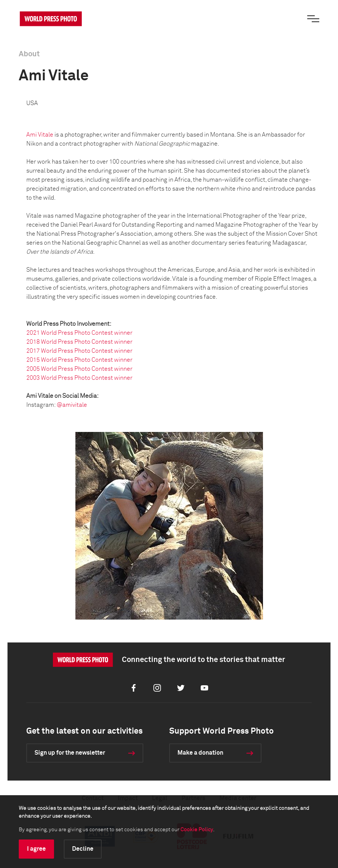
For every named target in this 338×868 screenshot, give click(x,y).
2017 (34, 351)
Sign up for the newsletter (70, 753)
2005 (34, 369)
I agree (36, 849)
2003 (34, 378)
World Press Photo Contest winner (87, 342)
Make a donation (200, 753)
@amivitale (72, 405)
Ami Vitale (40, 135)
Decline (83, 849)
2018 (34, 342)
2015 (34, 360)
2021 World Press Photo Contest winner (79, 333)
